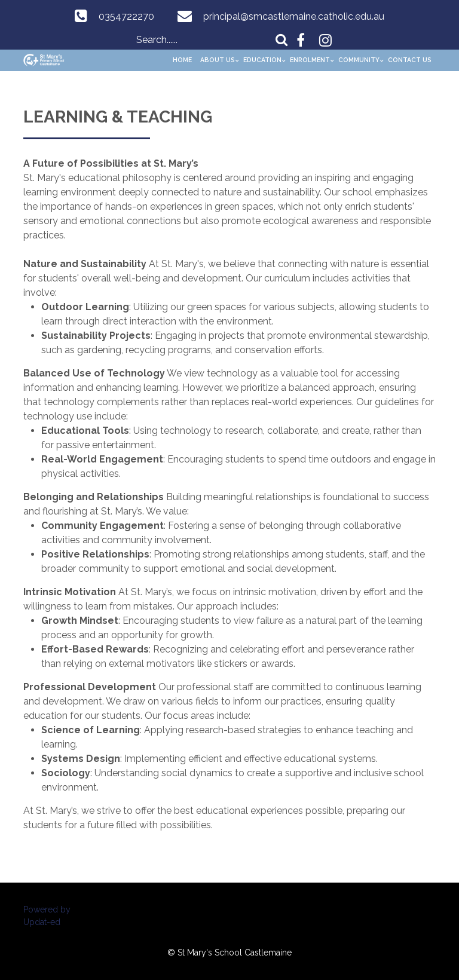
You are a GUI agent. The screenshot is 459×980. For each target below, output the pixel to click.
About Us (218, 60)
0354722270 (126, 16)
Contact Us (410, 60)
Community (359, 60)
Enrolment (310, 60)
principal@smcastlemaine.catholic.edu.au (294, 16)
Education (262, 60)
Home (182, 60)
